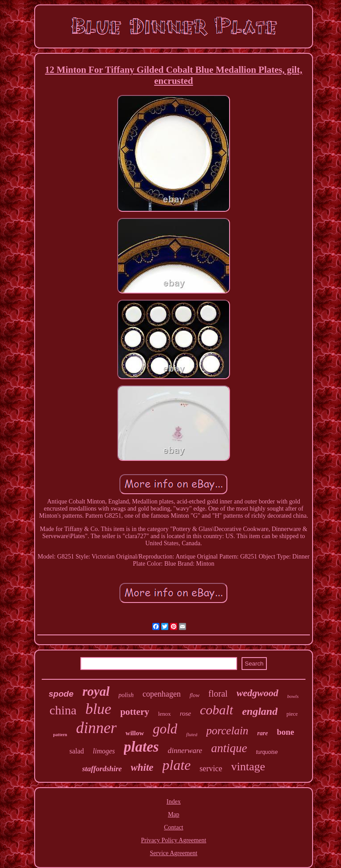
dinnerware (185, 751)
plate (177, 765)
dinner (96, 728)
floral (218, 694)
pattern (60, 735)
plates (141, 747)
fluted (192, 734)
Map (174, 814)
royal (96, 691)
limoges (104, 751)
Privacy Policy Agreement (174, 840)
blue (98, 709)
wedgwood (258, 693)
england (260, 711)
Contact (174, 827)
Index (174, 802)
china (63, 710)
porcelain (227, 731)
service (211, 769)
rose (185, 713)
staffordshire (102, 769)
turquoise (267, 752)
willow (135, 733)
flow (194, 695)
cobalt (216, 710)
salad (77, 751)
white (142, 767)
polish (126, 695)
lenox (165, 714)
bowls (293, 696)
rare (262, 733)
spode (61, 694)
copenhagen (162, 694)
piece (292, 714)
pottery (135, 712)
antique (229, 748)
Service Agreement (174, 853)
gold (165, 729)
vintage (248, 767)
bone (285, 732)
